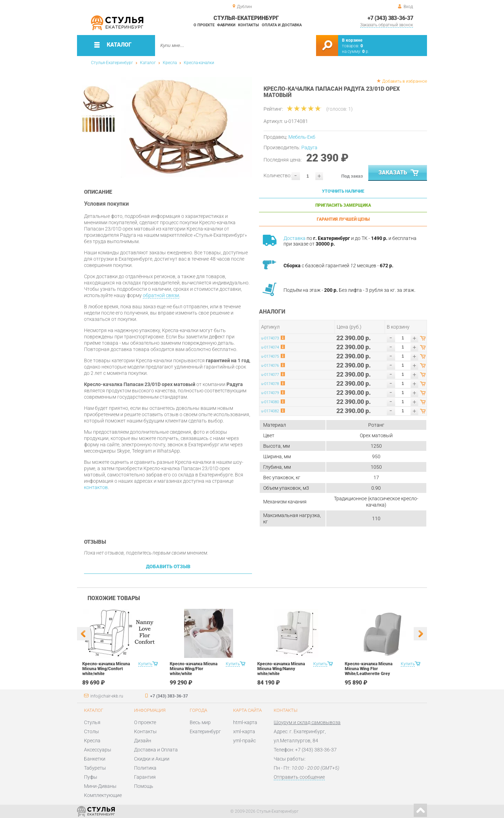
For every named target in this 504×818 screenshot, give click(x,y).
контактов (96, 487)
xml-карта (244, 731)
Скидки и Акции (152, 759)
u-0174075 (270, 356)
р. (366, 51)
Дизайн (143, 741)
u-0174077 (270, 375)
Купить (145, 664)
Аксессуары (98, 750)
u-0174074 (270, 347)
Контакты (248, 25)
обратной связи (161, 295)
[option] (186, 127)
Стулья (92, 722)
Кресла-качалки (199, 63)
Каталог (148, 63)
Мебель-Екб (302, 137)
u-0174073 (270, 338)
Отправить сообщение (299, 777)
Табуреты (95, 768)
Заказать (399, 173)
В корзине (352, 40)
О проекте (204, 25)
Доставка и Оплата (156, 750)
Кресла (170, 63)
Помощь (144, 786)
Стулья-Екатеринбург (112, 63)
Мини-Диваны (100, 786)
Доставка (295, 238)
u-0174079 (270, 393)
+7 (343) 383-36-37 (390, 18)
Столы (92, 731)
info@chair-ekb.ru (107, 696)
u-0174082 (270, 411)
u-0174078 (270, 384)
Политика (145, 768)
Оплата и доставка (282, 25)
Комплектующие (103, 795)
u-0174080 (270, 402)
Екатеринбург (205, 731)
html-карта (245, 722)
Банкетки (95, 759)
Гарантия (145, 777)
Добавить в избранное (405, 81)
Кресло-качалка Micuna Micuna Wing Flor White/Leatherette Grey (369, 669)
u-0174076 (270, 366)
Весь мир (200, 722)
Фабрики (226, 25)
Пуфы (91, 777)
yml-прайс (244, 741)
